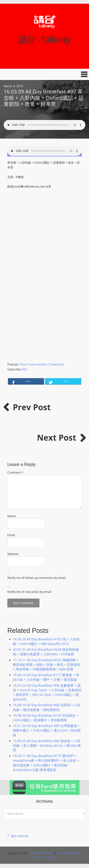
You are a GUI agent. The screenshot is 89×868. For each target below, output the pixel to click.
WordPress (40, 857)
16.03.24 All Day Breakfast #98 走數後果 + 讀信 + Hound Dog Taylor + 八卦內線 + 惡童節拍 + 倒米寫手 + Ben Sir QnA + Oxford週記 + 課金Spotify (47, 692)
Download (57, 364)
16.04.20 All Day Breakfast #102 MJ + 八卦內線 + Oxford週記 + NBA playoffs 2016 (46, 641)
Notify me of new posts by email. (30, 592)
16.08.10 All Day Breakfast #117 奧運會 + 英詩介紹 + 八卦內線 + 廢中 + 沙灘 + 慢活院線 (46, 677)
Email (11, 535)
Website (13, 554)
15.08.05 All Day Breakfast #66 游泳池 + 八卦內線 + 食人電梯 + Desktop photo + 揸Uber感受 (47, 745)
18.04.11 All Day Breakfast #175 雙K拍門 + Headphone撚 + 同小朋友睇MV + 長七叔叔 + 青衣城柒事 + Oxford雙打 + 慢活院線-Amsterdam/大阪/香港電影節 (46, 763)
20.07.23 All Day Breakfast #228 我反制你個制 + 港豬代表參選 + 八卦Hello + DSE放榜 (46, 652)
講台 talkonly (20, 836)
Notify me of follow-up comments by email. (37, 578)
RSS (25, 369)
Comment (15, 473)
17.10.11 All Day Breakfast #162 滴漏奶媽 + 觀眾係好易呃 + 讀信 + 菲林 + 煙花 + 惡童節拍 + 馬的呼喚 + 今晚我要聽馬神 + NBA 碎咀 (47, 665)
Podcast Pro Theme (41, 853)
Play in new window (33, 364)
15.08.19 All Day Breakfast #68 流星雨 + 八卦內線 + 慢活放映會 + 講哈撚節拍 (47, 707)
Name (11, 516)
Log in (52, 857)
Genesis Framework (69, 853)
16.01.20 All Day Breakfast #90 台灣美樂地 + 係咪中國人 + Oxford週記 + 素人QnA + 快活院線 (47, 730)
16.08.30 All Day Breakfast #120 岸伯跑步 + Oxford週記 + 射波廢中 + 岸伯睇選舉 (46, 718)
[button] (44, 74)
